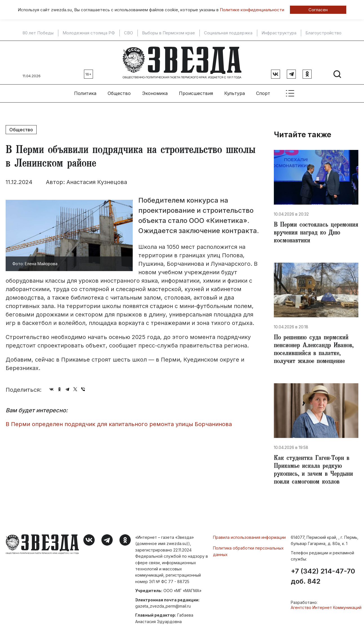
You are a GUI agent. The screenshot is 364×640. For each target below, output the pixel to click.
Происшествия (196, 93)
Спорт (263, 93)
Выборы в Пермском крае (168, 33)
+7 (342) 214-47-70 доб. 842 (323, 576)
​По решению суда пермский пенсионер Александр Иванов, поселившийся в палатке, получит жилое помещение (314, 350)
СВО (128, 33)
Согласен (318, 10)
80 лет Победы (38, 33)
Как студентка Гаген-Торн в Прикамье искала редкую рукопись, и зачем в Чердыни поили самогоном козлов (313, 471)
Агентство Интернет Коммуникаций (326, 607)
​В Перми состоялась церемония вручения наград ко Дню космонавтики (316, 233)
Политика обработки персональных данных (248, 551)
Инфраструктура (279, 33)
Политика (85, 93)
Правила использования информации (249, 537)
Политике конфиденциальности (252, 10)
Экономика (155, 93)
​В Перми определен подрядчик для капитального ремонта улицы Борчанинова (119, 424)
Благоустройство (323, 33)
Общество (119, 93)
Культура (235, 93)
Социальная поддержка (228, 33)
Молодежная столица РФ (89, 33)
